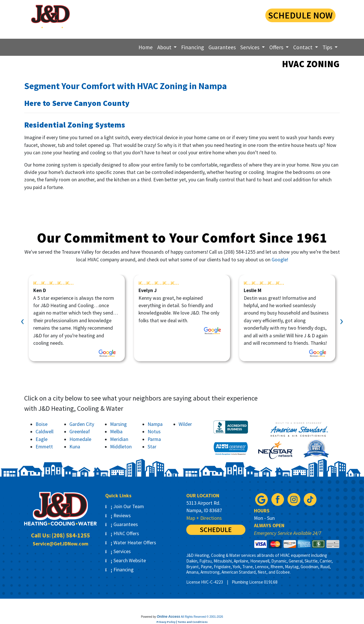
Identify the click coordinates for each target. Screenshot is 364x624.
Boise (42, 424)
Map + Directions (204, 518)
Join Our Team (125, 506)
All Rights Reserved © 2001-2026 (202, 617)
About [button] (165, 47)
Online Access (168, 617)
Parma (154, 439)
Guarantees (222, 47)
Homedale (80, 439)
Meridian (119, 439)
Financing (193, 47)
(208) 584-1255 (213, 15)
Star (152, 447)
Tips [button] (328, 47)
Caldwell (45, 432)
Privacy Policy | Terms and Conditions (182, 622)
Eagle (42, 439)
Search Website (126, 561)
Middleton (121, 447)
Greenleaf (80, 432)
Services (118, 551)
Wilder (185, 424)
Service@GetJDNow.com (61, 544)
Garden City (82, 424)
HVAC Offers (122, 533)
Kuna (75, 447)
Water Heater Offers (131, 543)
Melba (116, 432)
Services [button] (250, 47)
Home (146, 47)
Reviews (118, 516)
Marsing (118, 424)
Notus (154, 432)
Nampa (155, 424)
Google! (280, 260)
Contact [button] (303, 47)
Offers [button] (277, 47)
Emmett (44, 447)
